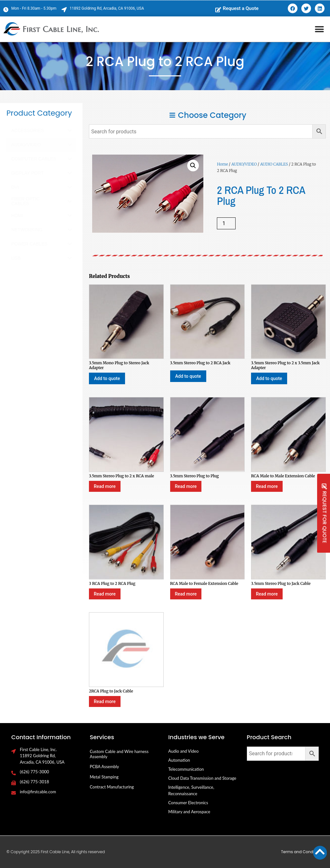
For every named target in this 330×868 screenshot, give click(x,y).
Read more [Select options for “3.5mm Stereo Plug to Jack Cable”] (267, 594)
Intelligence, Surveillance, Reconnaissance (191, 790)
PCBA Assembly (105, 767)
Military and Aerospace (189, 812)
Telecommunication (186, 769)
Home (222, 164)
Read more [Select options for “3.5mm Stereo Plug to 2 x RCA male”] (105, 486)
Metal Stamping (104, 777)
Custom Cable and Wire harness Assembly (119, 754)
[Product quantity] (226, 223)
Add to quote (107, 378)
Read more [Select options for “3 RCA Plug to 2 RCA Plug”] (105, 594)
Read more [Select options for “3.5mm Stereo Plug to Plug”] (186, 486)
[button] (320, 29)
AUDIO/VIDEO (244, 164)
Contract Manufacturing (112, 787)
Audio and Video (183, 751)
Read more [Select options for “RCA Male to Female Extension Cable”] (186, 594)
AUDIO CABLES (274, 164)
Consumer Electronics (188, 803)
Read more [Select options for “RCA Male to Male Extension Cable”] (267, 486)
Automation (179, 760)
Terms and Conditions (302, 852)
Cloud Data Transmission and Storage (202, 778)
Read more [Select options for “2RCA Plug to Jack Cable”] (105, 701)
